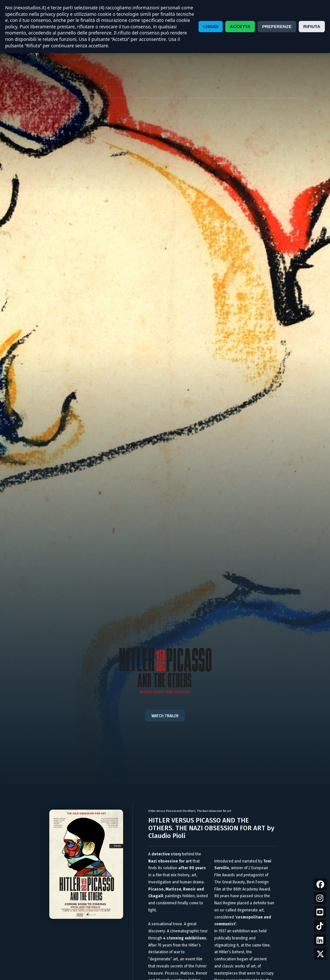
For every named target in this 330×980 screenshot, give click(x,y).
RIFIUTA (312, 27)
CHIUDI (211, 27)
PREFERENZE (277, 27)
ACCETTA (240, 27)
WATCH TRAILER (165, 716)
